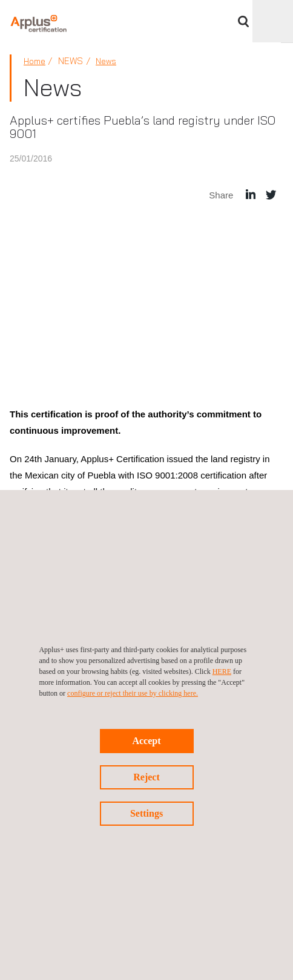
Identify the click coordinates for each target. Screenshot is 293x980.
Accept (146, 741)
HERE (222, 671)
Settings (146, 813)
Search (243, 21)
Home (35, 61)
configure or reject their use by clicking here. (133, 693)
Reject (146, 777)
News (106, 61)
